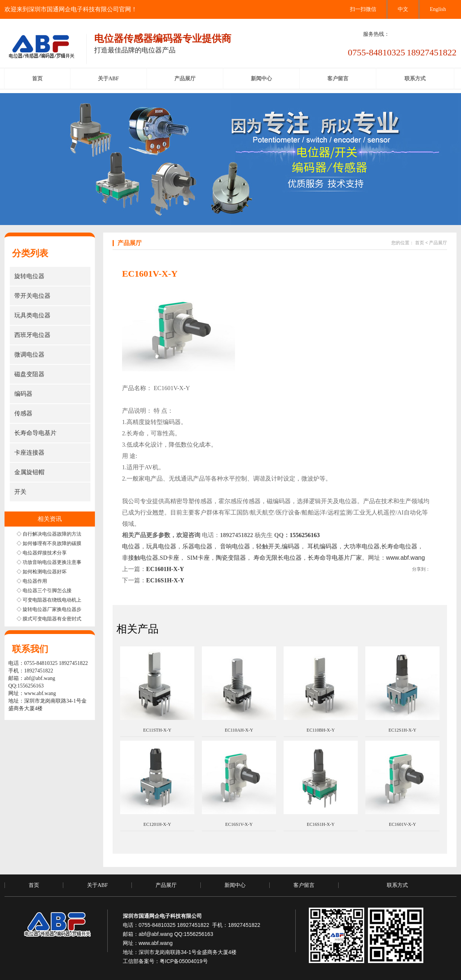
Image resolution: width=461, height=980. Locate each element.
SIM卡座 (197, 558)
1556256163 (305, 535)
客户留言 (304, 885)
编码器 (291, 546)
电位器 (131, 546)
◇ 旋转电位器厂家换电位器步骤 (51, 609)
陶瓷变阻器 (231, 558)
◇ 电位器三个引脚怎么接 (44, 590)
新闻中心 (235, 885)
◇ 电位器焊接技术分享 (42, 553)
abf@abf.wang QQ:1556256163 (176, 934)
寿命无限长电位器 (278, 558)
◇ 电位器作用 (32, 581)
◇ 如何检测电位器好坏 (42, 572)
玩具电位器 (161, 546)
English (438, 9)
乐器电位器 (197, 546)
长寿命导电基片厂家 (335, 558)
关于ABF (97, 885)
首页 (420, 243)
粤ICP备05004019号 (184, 961)
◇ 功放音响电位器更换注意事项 (51, 562)
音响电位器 (235, 546)
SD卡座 (169, 558)
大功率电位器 (362, 546)
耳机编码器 (322, 546)
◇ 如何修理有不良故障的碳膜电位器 (56, 543)
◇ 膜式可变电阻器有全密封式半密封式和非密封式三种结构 (81, 619)
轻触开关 (268, 546)
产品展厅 (438, 243)
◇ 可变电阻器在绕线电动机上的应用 (56, 600)
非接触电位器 (140, 558)
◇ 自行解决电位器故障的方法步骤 (54, 534)
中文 (403, 9)
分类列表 (30, 253)
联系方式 (397, 885)
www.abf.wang (40, 693)
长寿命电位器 (399, 546)
